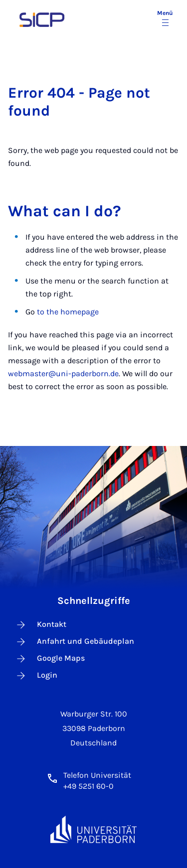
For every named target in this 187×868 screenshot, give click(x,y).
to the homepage (68, 312)
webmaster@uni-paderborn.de (63, 373)
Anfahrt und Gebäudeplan (75, 642)
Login (36, 676)
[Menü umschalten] (165, 19)
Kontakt (41, 625)
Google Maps (50, 659)
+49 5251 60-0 (89, 786)
